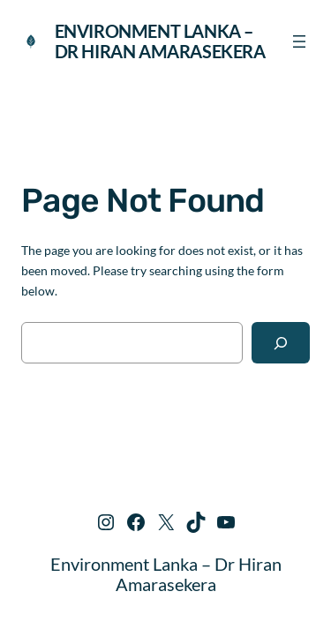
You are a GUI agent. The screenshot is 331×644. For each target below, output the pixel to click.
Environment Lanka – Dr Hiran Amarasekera (160, 41)
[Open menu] (299, 41)
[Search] (281, 343)
